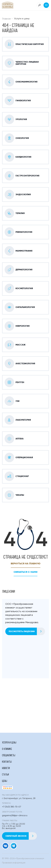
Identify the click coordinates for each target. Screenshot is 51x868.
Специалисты (9, 755)
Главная (6, 19)
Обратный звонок (21, 836)
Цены (5, 781)
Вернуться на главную (26, 564)
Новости (6, 768)
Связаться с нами (26, 572)
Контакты (7, 762)
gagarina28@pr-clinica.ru (15, 816)
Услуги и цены (9, 742)
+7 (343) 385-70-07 (12, 807)
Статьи (5, 774)
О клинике (7, 749)
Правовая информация (14, 863)
